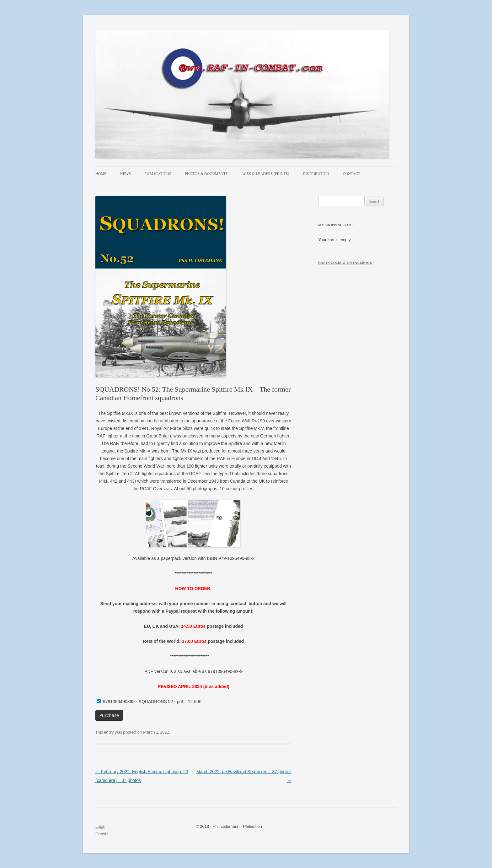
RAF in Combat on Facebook (345, 263)
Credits (102, 834)
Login (100, 826)
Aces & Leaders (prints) (265, 174)
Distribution (316, 174)
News (126, 174)
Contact (352, 174)
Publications (158, 174)
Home (101, 174)
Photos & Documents (206, 174)
